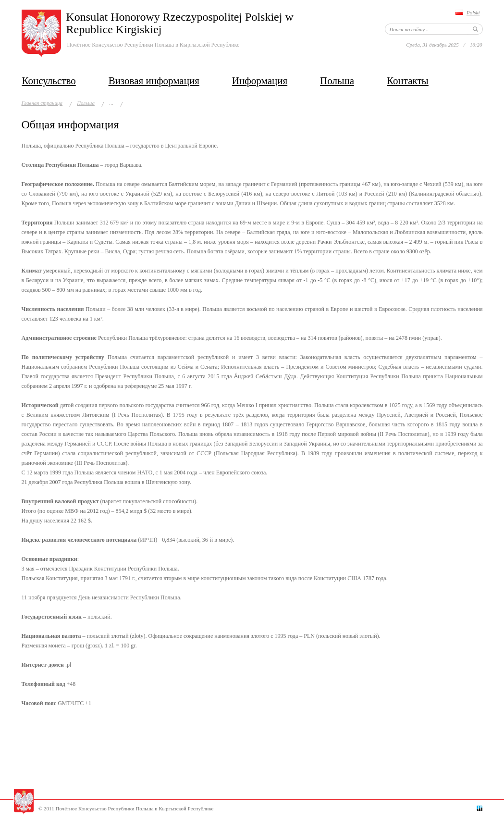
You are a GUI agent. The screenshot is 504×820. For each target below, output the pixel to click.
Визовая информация (154, 81)
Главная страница (42, 103)
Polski (473, 12)
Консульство (49, 81)
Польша (337, 81)
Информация (260, 81)
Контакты (408, 81)
